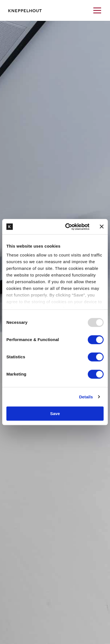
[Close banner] (102, 227)
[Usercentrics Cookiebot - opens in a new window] (67, 227)
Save (55, 414)
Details (86, 397)
